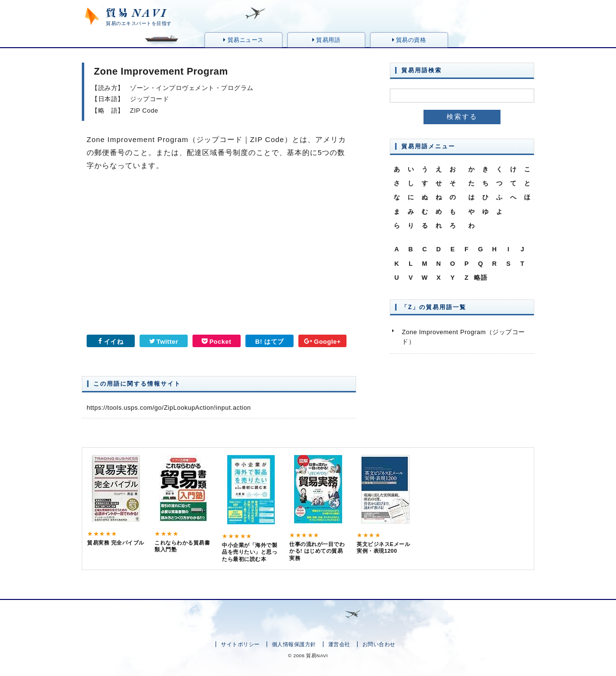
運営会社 (339, 644)
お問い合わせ (379, 644)
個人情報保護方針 (294, 644)
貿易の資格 (409, 40)
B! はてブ (269, 342)
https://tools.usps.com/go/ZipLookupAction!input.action (169, 408)
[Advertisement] (147, 256)
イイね (111, 342)
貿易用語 (326, 40)
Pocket (216, 342)
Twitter (164, 342)
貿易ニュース (243, 40)
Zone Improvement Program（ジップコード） (463, 337)
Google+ (322, 342)
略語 (481, 278)
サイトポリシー (240, 644)
